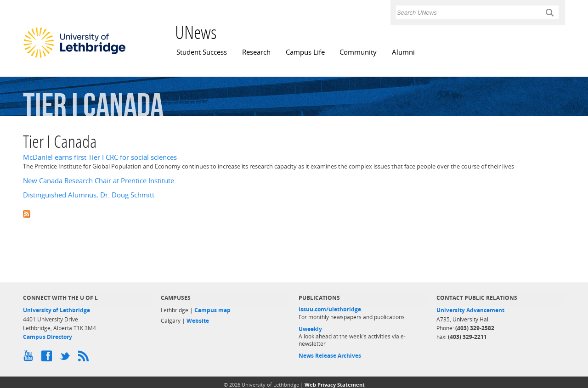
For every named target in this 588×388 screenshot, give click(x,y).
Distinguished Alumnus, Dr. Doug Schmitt (89, 195)
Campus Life (305, 52)
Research (256, 52)
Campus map (212, 310)
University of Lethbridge (57, 310)
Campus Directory (48, 337)
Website (198, 321)
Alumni (403, 52)
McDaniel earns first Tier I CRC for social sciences (100, 157)
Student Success (202, 52)
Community (358, 52)
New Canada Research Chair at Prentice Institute (99, 181)
